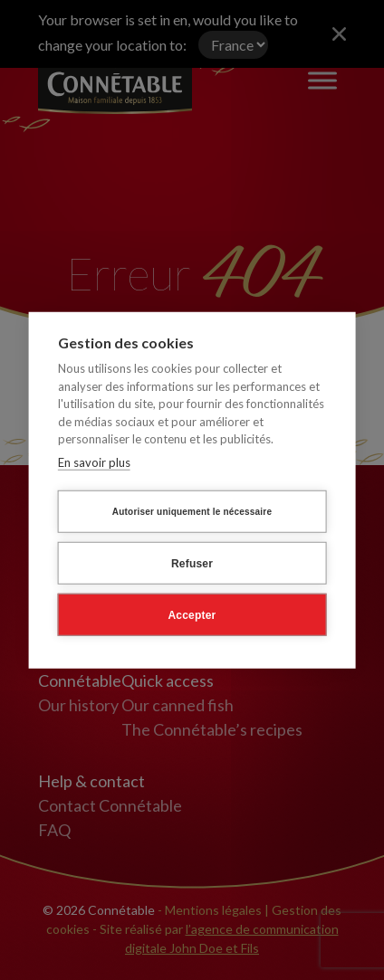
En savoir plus (94, 461)
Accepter (192, 614)
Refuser (192, 563)
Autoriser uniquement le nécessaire (192, 511)
